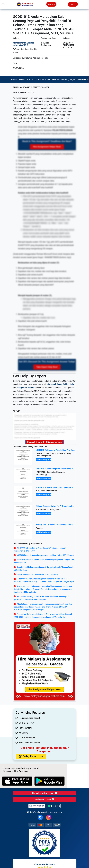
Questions (24, 79)
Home (14, 79)
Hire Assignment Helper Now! (47, 147)
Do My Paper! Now (31, 756)
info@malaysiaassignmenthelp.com (45, 812)
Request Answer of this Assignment (45, 442)
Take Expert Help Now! (47, 367)
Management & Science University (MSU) (23, 44)
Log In (73, 4)
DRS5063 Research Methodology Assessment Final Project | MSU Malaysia (45, 555)
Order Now (51, 4)
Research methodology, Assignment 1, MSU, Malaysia (37, 574)
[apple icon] (17, 781)
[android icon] (50, 781)
